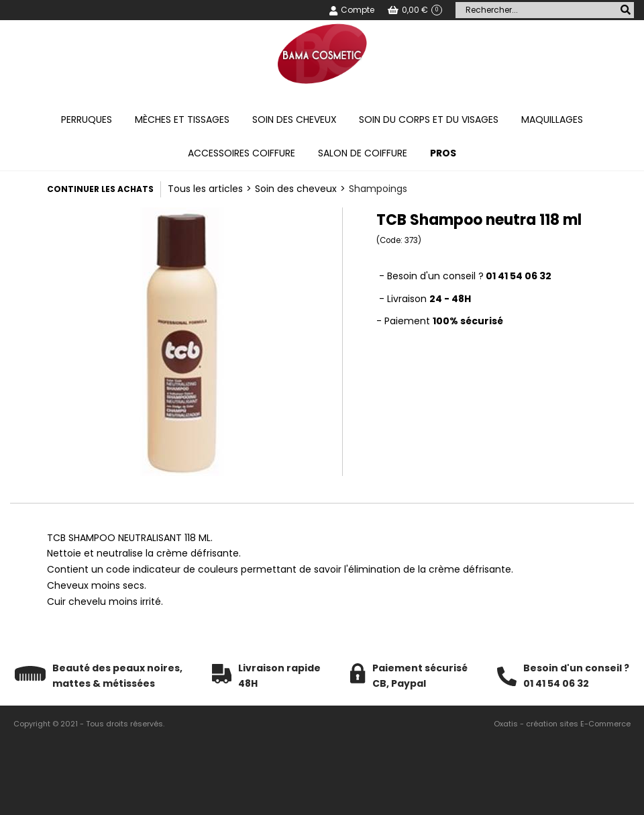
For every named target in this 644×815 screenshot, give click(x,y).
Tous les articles (205, 189)
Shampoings (378, 189)
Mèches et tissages (182, 119)
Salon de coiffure (363, 153)
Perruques (87, 119)
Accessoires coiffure (241, 153)
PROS (443, 153)
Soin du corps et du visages (429, 119)
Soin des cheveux (294, 119)
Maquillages (552, 119)
